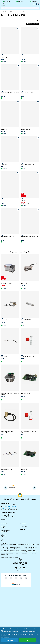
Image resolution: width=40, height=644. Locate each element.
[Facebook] (16, 568)
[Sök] (20, 8)
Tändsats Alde (4, 200)
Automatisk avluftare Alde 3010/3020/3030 (7, 57)
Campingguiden (4, 533)
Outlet (2, 540)
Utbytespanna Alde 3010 (26, 200)
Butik (2, 536)
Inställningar (10, 640)
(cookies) (24, 629)
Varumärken (3, 535)
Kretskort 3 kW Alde (25, 129)
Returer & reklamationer (6, 530)
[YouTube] (24, 568)
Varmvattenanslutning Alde (7, 237)
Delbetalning (3, 527)
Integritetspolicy (4, 539)
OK (28, 640)
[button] (20, 495)
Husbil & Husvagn (7, 12)
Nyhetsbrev (3, 538)
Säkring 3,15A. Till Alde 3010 (27, 165)
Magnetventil (4, 165)
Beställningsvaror (4, 531)
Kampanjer (3, 534)
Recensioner (3, 529)
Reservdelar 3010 (21, 12)
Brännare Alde (24, 56)
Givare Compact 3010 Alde (27, 93)
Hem (2, 12)
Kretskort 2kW (4, 129)
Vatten (16, 12)
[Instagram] (20, 568)
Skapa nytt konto (24, 527)
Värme (12, 12)
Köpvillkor (3, 528)
